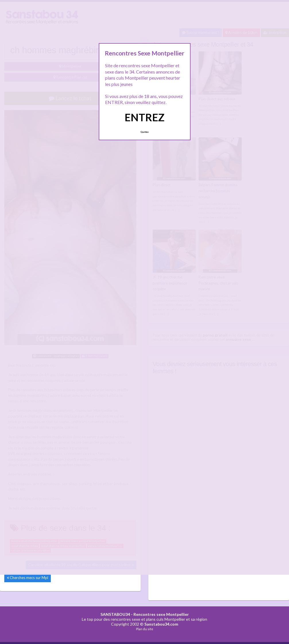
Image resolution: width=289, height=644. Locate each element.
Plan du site (145, 629)
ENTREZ (144, 117)
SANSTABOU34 (115, 614)
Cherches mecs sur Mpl (29, 578)
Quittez (144, 132)
